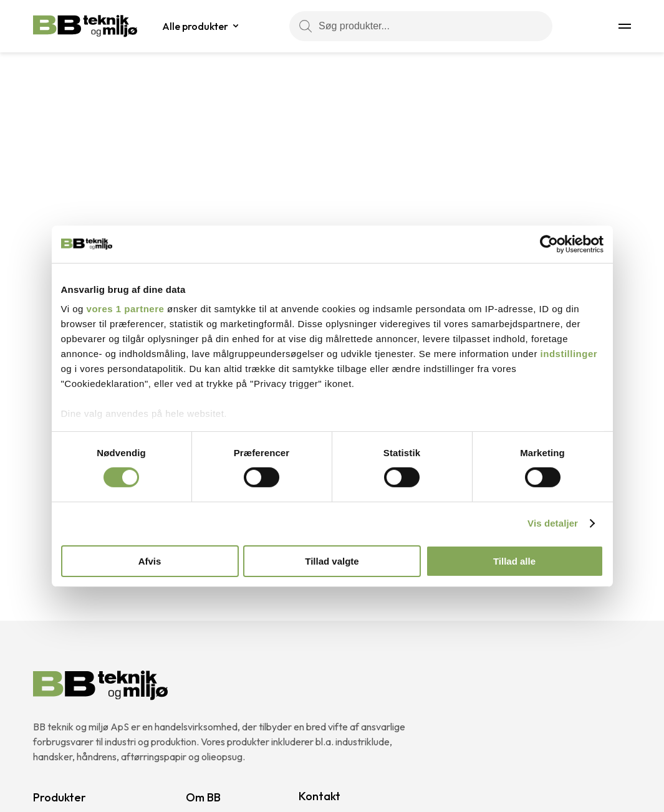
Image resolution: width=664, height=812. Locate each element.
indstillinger (569, 354)
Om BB (203, 797)
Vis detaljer (553, 523)
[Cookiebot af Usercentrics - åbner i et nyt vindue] (549, 244)
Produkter (60, 797)
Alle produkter (195, 26)
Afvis (150, 561)
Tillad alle (514, 561)
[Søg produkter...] (421, 26)
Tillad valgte (332, 561)
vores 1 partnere (126, 309)
